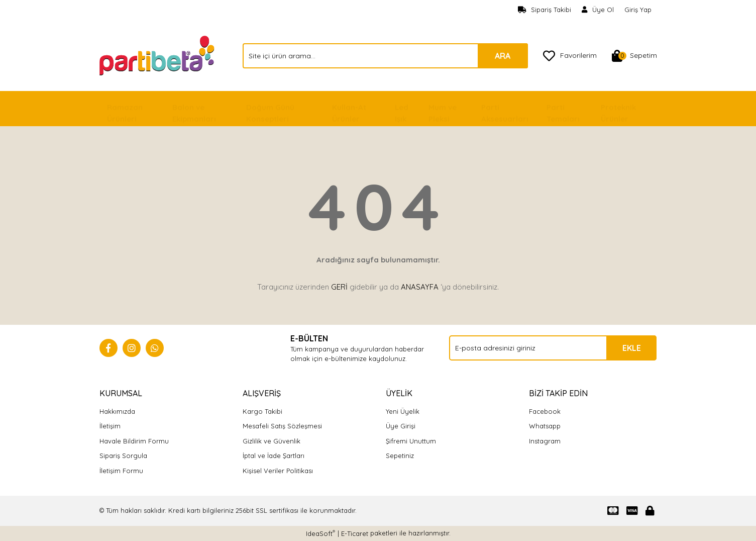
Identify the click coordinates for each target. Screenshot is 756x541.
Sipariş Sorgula (123, 456)
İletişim (110, 426)
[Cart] (634, 56)
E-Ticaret (355, 533)
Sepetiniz (400, 456)
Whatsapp (545, 426)
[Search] (385, 56)
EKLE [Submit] (632, 348)
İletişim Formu (121, 471)
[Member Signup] (598, 10)
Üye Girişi (401, 426)
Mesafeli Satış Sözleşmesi (282, 426)
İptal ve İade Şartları (274, 456)
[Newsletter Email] (553, 348)
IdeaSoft (320, 533)
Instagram (545, 441)
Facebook (545, 411)
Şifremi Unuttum (411, 441)
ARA (503, 56)
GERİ (339, 287)
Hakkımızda (117, 411)
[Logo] (158, 55)
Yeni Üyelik (403, 411)
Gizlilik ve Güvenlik (272, 441)
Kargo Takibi (262, 411)
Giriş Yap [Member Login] (638, 10)
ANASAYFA (420, 287)
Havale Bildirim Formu (134, 441)
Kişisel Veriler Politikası (278, 471)
